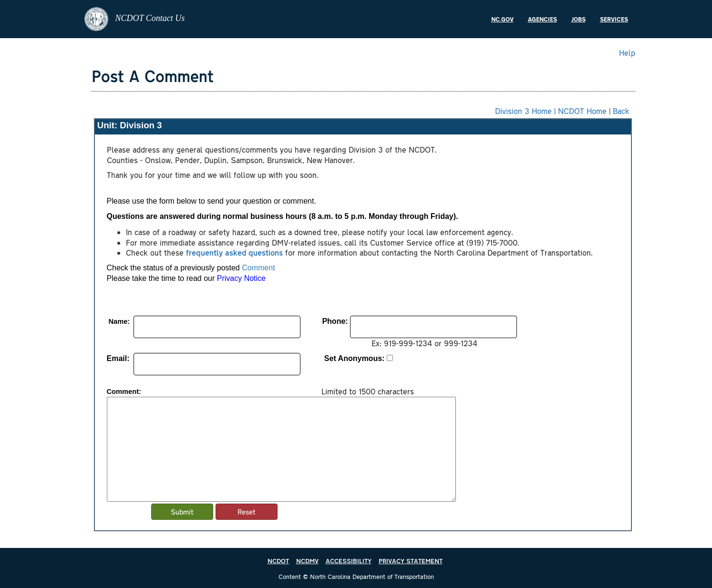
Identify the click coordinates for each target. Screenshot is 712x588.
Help (627, 52)
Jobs (578, 19)
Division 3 (141, 125)
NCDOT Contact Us (135, 19)
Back (621, 111)
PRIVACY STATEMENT (411, 561)
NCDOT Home (582, 111)
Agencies (542, 19)
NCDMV (307, 561)
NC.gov (502, 19)
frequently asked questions (234, 252)
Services (614, 19)
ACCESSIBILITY (349, 561)
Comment (258, 268)
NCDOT (278, 561)
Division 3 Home (523, 111)
